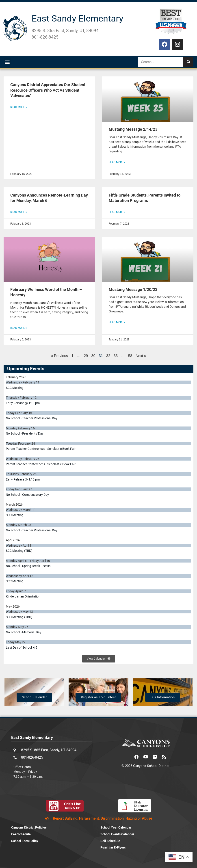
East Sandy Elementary (77, 18)
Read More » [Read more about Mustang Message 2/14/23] (117, 162)
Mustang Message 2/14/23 (133, 129)
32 (108, 356)
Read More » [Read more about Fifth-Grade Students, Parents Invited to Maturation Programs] (117, 212)
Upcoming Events (26, 369)
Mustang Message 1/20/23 (133, 290)
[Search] (188, 62)
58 (130, 356)
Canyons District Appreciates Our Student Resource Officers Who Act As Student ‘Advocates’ (48, 90)
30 (93, 356)
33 (116, 356)
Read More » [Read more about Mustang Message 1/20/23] (117, 322)
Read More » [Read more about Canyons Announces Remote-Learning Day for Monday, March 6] (19, 212)
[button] (7, 62)
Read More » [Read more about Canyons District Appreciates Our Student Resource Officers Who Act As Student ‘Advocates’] (19, 107)
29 (86, 356)
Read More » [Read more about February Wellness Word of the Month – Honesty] (19, 328)
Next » (141, 356)
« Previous (59, 356)
